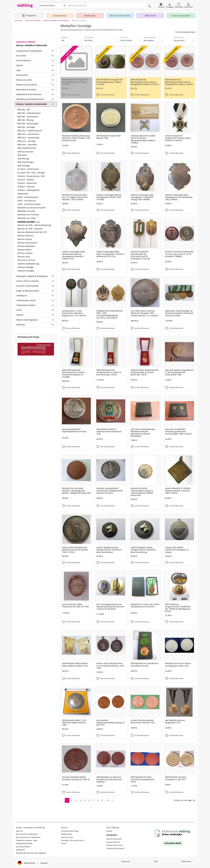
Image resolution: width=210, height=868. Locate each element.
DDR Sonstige (24, 164)
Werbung (20, 324)
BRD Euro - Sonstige (26, 140)
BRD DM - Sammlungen (28, 122)
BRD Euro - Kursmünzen (28, 133)
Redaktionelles (67, 833)
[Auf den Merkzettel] (76, 94)
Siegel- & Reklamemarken (28, 290)
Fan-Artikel (21, 55)
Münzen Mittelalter (26, 245)
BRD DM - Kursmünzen (28, 115)
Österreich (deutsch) (114, 838)
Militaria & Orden (24, 79)
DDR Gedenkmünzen (27, 147)
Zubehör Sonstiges (26, 270)
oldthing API (20, 849)
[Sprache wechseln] (161, 6)
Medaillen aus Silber (27, 217)
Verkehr (20, 314)
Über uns (19, 830)
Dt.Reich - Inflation (26, 179)
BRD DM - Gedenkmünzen (29, 112)
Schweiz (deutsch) (113, 841)
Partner (64, 842)
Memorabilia (22, 74)
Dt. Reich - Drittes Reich (28, 168)
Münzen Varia (24, 256)
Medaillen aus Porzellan (28, 213)
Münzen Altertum (25, 235)
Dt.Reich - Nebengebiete (29, 189)
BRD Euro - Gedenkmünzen (30, 130)
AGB (156, 860)
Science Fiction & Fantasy (28, 280)
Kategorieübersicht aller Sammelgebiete (31, 852)
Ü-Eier (19, 309)
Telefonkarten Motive (26, 304)
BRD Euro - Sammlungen (29, 136)
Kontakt (109, 830)
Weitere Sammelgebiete (27, 319)
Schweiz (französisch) (114, 844)
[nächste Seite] (112, 799)
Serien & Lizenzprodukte (27, 285)
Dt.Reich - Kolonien (26, 186)
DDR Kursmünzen (26, 150)
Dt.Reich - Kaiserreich (27, 182)
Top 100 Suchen (67, 836)
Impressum (126, 860)
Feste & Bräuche (24, 59)
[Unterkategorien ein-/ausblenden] (53, 50)
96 (194, 799)
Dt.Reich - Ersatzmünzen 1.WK (31, 175)
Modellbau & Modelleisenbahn (30, 98)
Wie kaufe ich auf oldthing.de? (27, 833)
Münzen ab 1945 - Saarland (30, 228)
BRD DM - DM (24, 109)
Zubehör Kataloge (26, 266)
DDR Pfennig (23, 158)
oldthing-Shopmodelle (24, 842)
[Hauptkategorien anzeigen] (29, 14)
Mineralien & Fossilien (26, 88)
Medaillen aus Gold (26, 210)
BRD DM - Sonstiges (26, 126)
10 (107, 799)
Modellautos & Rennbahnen (29, 93)
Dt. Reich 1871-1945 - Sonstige (31, 171)
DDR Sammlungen (26, 161)
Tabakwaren (22, 294)
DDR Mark (22, 154)
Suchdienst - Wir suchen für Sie (73, 839)
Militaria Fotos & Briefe (27, 84)
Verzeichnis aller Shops (70, 830)
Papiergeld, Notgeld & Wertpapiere (32, 275)
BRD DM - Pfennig (26, 119)
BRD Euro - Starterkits (27, 143)
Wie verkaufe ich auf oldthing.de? (28, 836)
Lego (18, 69)
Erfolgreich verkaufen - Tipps (27, 839)
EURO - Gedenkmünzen (28, 196)
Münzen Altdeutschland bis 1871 (32, 231)
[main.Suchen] (149, 5)
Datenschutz (186, 860)
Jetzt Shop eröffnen (23, 846)
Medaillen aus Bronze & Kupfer (32, 207)
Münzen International (27, 242)
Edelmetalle (23, 192)
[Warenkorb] (189, 6)
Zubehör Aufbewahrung (28, 262)
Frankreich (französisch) (115, 847)
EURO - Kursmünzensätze (29, 203)
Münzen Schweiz (25, 252)
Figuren (20, 64)
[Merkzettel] (179, 6)
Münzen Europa (25, 238)
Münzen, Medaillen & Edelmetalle (32, 103)
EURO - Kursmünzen (27, 200)
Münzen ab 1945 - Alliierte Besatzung (34, 224)
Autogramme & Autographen (29, 50)
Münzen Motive (25, 249)
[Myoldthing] (170, 6)
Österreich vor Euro (26, 259)
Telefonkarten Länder (26, 299)
